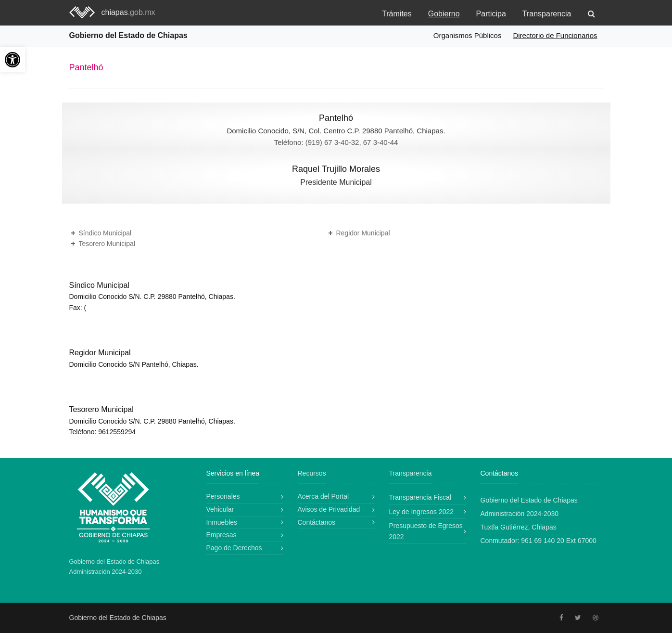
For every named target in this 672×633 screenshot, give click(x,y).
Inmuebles (222, 522)
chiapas (128, 12)
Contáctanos (317, 522)
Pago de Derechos (234, 548)
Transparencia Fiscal (420, 497)
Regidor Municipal (363, 233)
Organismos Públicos (468, 35)
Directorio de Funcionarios (555, 35)
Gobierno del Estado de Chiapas (128, 35)
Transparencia (547, 14)
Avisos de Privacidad (329, 509)
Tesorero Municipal (107, 244)
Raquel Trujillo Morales (336, 169)
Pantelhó (336, 118)
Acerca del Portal (323, 496)
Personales (223, 496)
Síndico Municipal (105, 233)
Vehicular (220, 509)
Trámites (397, 14)
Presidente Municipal (336, 182)
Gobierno (444, 14)
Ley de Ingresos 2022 (422, 512)
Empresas (222, 535)
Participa (491, 14)
